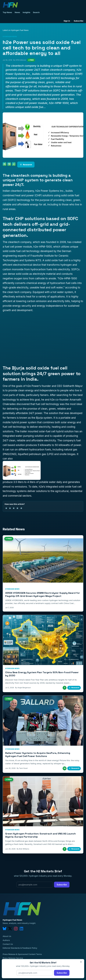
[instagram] (16, 929)
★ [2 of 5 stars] (10, 508)
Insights (27, 12)
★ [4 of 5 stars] (17, 508)
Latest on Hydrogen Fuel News (16, 30)
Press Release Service (13, 958)
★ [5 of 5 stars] (21, 508)
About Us (7, 936)
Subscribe (78, 21)
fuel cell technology (47, 404)
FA (5, 164)
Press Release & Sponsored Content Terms (22, 954)
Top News (7, 12)
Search (36, 12)
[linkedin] (21, 929)
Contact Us (8, 944)
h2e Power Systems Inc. (50, 191)
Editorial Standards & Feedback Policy (20, 948)
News (17, 12)
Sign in (67, 21)
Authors (6, 940)
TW (9, 164)
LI (14, 164)
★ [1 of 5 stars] (6, 508)
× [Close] (81, 962)
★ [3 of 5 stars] (14, 508)
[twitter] (10, 929)
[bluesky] (4, 929)
